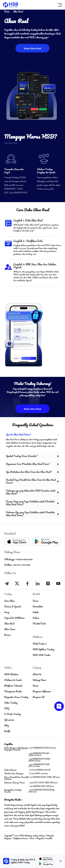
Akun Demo (10, 629)
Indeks (36, 612)
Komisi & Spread (12, 606)
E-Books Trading (12, 714)
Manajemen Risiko (13, 691)
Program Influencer (42, 691)
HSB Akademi (11, 674)
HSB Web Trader (42, 655)
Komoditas (38, 606)
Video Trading (11, 703)
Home (7, 11)
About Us (37, 674)
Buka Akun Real (32, 48)
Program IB (39, 697)
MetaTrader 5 (40, 644)
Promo (7, 635)
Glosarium (9, 720)
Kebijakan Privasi (20, 838)
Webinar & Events (13, 680)
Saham (36, 618)
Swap (7, 612)
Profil (7, 731)
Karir (35, 686)
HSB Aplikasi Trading (43, 649)
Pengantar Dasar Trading (16, 697)
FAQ (7, 708)
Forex (36, 601)
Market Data (39, 623)
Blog (6, 725)
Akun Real (9, 623)
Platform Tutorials (13, 686)
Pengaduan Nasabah (44, 838)
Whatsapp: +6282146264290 (18, 559)
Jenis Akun (9, 601)
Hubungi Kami (39, 680)
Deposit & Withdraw (14, 618)
